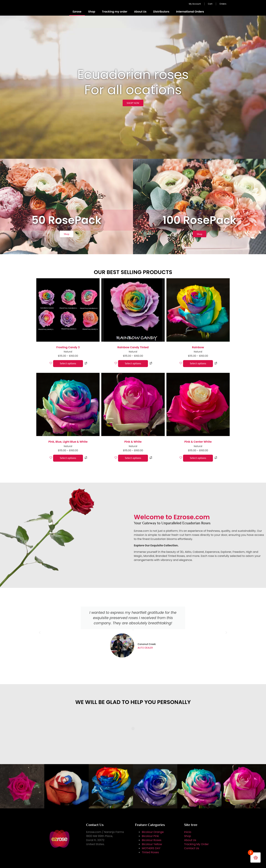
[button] (40, 633)
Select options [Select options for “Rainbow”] (198, 364)
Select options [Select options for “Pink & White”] (133, 458)
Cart (210, 4)
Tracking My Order (196, 844)
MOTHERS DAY (151, 848)
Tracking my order (115, 12)
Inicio (188, 832)
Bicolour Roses (152, 840)
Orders (223, 4)
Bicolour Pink (150, 836)
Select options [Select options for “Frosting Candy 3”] (68, 364)
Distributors (161, 12)
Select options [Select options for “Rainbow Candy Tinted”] (133, 364)
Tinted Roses (150, 852)
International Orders (190, 12)
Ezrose (77, 12)
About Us (140, 12)
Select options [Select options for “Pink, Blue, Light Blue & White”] (68, 458)
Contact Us (192, 848)
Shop (92, 12)
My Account (195, 4)
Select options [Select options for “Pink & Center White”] (198, 458)
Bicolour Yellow (152, 844)
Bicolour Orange (153, 832)
